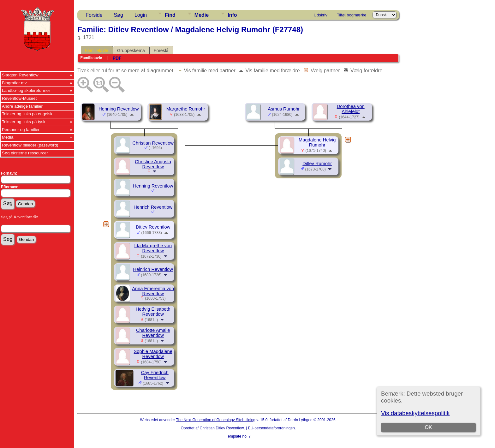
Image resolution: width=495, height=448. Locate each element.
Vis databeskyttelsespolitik (415, 413)
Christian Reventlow (153, 143)
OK (428, 427)
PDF (117, 58)
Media (8, 137)
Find (170, 15)
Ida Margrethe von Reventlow (153, 248)
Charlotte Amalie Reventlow (153, 333)
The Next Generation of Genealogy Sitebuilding (216, 420)
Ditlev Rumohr (317, 164)
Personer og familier (21, 130)
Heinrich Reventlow (153, 269)
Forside (94, 15)
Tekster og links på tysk (24, 122)
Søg (119, 15)
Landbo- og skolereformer (26, 90)
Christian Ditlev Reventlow (222, 428)
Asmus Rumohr (284, 109)
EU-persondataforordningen (271, 428)
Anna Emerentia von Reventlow (153, 291)
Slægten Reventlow (20, 75)
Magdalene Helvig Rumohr (317, 142)
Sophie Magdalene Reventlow (153, 354)
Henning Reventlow (119, 109)
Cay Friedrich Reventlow (155, 375)
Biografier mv (14, 83)
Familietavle (96, 51)
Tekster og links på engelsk (27, 114)
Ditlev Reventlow (153, 227)
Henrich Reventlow (153, 207)
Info (232, 15)
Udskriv (321, 15)
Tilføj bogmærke (352, 15)
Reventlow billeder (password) (30, 145)
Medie (202, 15)
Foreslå (161, 51)
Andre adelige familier (22, 106)
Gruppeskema (131, 51)
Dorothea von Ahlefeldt (351, 109)
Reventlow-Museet (19, 98)
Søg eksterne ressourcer (25, 153)
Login (141, 15)
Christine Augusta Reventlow (153, 164)
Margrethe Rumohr (186, 109)
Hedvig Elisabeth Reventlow (153, 312)
